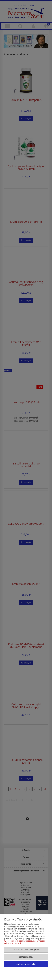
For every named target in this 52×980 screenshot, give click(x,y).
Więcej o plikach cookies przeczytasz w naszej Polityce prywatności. (24, 942)
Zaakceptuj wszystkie (26, 964)
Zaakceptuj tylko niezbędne (26, 950)
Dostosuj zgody (26, 957)
